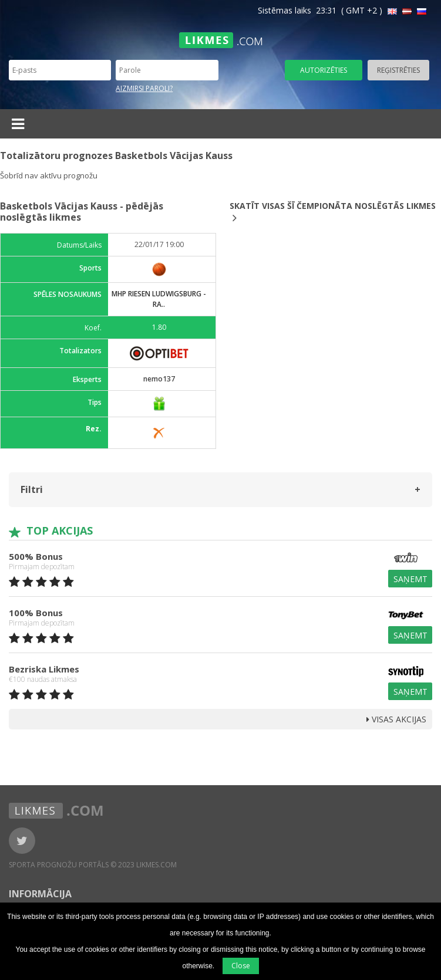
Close (241, 966)
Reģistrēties (398, 70)
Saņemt (410, 579)
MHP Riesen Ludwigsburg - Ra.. (159, 299)
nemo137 (159, 379)
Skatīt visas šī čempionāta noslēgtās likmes (333, 212)
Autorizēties (324, 70)
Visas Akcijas (396, 719)
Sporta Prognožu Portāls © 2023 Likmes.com (93, 865)
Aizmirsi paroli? (144, 88)
